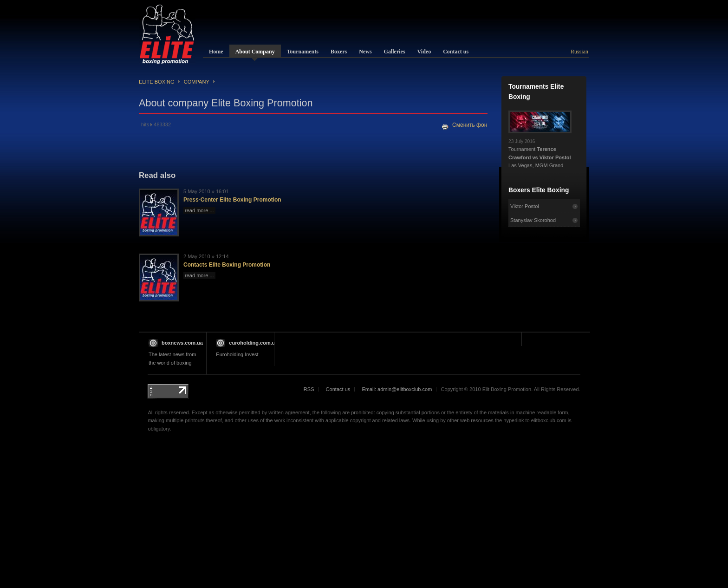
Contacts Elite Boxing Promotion (227, 265)
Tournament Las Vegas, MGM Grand (540, 151)
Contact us (338, 389)
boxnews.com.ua (182, 343)
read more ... (199, 210)
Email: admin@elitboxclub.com (397, 389)
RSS (309, 389)
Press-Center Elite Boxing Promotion (232, 200)
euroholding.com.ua (253, 343)
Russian (579, 52)
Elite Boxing (157, 82)
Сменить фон (470, 125)
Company (197, 82)
